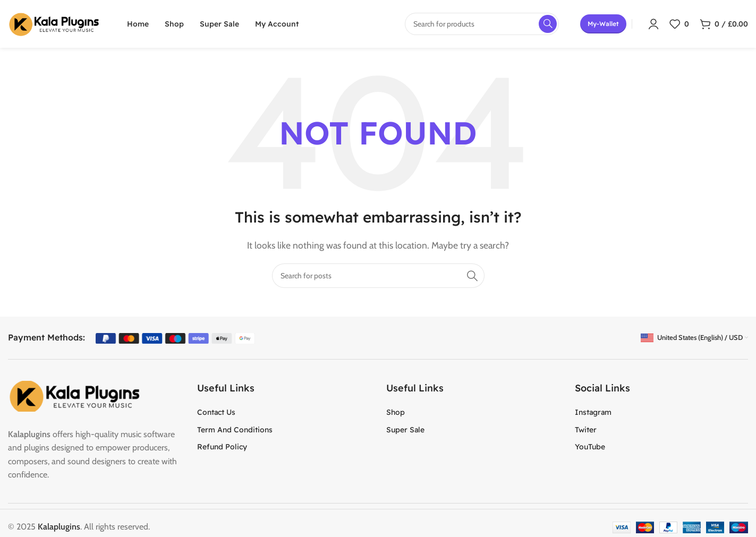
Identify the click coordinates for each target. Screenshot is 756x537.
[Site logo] (54, 23)
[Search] (378, 276)
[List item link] (284, 412)
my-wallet (603, 24)
